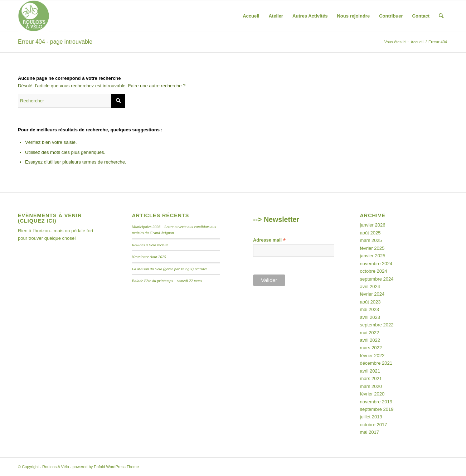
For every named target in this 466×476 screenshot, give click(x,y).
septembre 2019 (377, 409)
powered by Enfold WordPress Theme (105, 467)
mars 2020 (371, 386)
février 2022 (372, 356)
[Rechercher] (441, 16)
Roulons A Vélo (56, 467)
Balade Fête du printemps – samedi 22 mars (167, 281)
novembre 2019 (376, 402)
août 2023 (370, 302)
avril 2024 (370, 286)
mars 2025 (371, 240)
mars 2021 (371, 378)
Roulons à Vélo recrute (150, 245)
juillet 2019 (371, 417)
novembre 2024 (376, 264)
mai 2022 (370, 333)
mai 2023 (370, 309)
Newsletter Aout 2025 (149, 257)
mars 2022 (371, 348)
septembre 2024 (377, 279)
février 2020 (372, 394)
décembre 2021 (376, 363)
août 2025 (370, 233)
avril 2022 (370, 340)
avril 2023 (370, 317)
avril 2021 (370, 371)
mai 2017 (370, 432)
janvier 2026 (373, 225)
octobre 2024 (374, 271)
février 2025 (372, 248)
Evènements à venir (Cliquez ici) (50, 218)
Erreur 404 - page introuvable (55, 42)
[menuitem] (251, 16)
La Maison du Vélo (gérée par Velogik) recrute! (170, 269)
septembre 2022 (377, 325)
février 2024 (372, 294)
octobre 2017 (374, 425)
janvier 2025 (373, 256)
